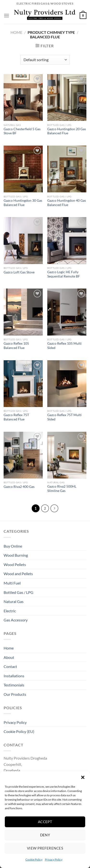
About (9, 657)
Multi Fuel (12, 583)
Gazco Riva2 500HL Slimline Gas (62, 489)
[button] (83, 777)
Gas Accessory (16, 620)
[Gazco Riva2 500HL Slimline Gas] (67, 455)
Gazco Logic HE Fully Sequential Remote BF (64, 274)
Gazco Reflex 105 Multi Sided (64, 346)
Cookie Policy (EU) (19, 731)
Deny (45, 835)
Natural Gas (14, 601)
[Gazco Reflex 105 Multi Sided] (67, 312)
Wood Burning (16, 555)
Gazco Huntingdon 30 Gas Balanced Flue (23, 203)
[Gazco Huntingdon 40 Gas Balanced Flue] (67, 169)
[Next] (54, 508)
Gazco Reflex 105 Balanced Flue (16, 346)
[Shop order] (45, 60)
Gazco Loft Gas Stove (19, 272)
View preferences (45, 848)
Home (16, 32)
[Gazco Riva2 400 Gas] (23, 455)
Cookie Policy (34, 859)
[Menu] (6, 15)
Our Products (15, 694)
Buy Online (13, 546)
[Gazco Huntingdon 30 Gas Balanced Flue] (23, 169)
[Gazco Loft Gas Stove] (23, 240)
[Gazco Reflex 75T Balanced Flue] (23, 384)
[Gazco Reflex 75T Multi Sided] (67, 384)
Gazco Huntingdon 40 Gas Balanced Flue (67, 203)
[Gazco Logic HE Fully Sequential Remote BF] (67, 240)
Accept (45, 822)
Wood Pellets (15, 564)
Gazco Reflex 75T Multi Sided (64, 417)
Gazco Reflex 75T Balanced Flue (16, 417)
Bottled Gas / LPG (18, 592)
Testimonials (14, 685)
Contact (10, 666)
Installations (14, 676)
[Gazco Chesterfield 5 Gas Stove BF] (23, 97)
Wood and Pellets (18, 574)
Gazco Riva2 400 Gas (19, 487)
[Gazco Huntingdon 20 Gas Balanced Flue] (67, 97)
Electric (10, 611)
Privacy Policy (54, 859)
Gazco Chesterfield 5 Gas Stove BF (22, 131)
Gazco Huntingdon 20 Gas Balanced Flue (67, 131)
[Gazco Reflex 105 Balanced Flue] (23, 312)
